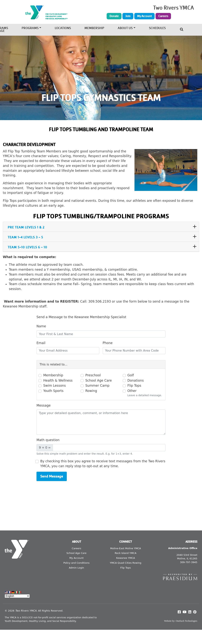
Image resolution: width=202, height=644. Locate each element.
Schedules (157, 28)
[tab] (101, 227)
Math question (48, 440)
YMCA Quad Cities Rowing (126, 563)
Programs (30, 28)
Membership (94, 28)
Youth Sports (53, 391)
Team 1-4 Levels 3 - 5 (25, 237)
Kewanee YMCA (126, 558)
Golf (131, 375)
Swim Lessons (55, 386)
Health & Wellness (58, 380)
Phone (108, 343)
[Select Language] (17, 596)
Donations (136, 380)
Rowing (91, 391)
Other (132, 391)
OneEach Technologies (186, 621)
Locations (63, 28)
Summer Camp (97, 386)
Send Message (52, 476)
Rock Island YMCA (126, 553)
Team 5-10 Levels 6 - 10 (27, 247)
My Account (144, 16)
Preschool (93, 375)
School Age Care (99, 380)
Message (44, 405)
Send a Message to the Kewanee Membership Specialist (81, 317)
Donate (114, 16)
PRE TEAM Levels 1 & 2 (26, 227)
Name (41, 326)
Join (128, 16)
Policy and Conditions (76, 563)
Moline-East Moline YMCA (126, 548)
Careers (163, 16)
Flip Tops (134, 386)
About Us (125, 28)
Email (41, 343)
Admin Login (76, 568)
